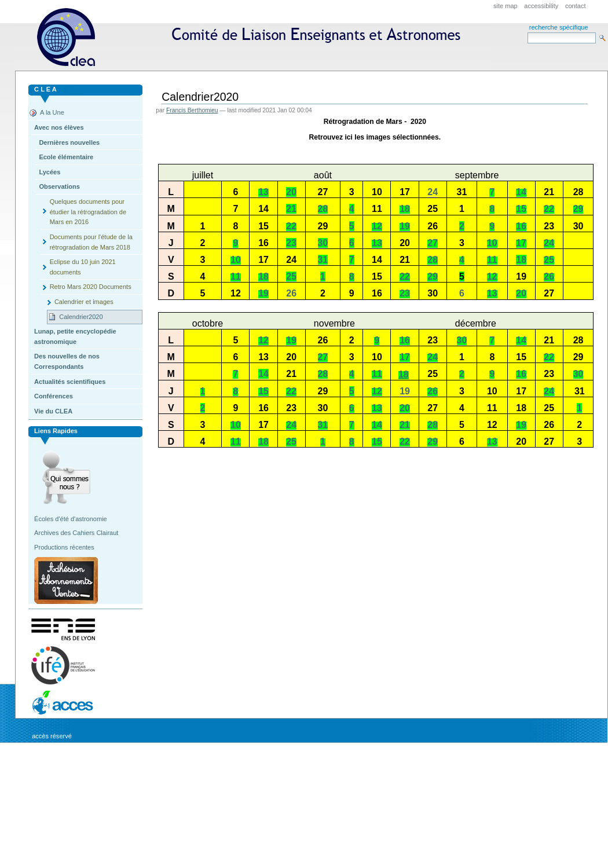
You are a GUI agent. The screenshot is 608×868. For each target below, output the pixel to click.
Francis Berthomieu (192, 110)
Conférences (54, 396)
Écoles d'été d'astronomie (71, 519)
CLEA (254, 41)
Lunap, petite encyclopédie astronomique (75, 336)
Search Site (527, 32)
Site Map (506, 6)
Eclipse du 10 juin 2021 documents (83, 267)
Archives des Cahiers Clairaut (76, 533)
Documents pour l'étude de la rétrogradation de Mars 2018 (91, 242)
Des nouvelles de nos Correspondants (67, 361)
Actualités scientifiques (70, 382)
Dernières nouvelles (69, 142)
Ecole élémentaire (66, 157)
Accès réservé (52, 736)
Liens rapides (56, 431)
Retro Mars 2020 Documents (91, 287)
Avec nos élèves (59, 127)
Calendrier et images (84, 302)
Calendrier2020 (81, 317)
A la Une (52, 112)
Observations (59, 186)
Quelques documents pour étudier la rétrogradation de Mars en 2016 (88, 212)
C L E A (45, 89)
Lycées (50, 172)
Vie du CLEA (53, 411)
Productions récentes (64, 547)
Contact (576, 6)
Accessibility (541, 6)
